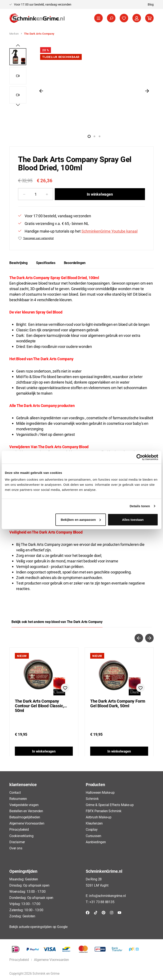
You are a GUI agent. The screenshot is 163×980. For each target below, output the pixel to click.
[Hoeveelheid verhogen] (47, 194)
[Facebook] (88, 912)
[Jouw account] (137, 18)
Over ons (16, 848)
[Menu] (98, 18)
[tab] (18, 263)
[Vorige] (41, 91)
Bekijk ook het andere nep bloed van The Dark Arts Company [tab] (57, 622)
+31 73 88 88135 (102, 902)
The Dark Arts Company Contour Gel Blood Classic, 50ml (39, 706)
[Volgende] (147, 91)
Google (62, 927)
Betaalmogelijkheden (25, 817)
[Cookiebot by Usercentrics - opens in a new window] (140, 457)
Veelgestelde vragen (24, 805)
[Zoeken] (111, 18)
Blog (151, 4)
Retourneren (18, 799)
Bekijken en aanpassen (81, 519)
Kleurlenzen (94, 823)
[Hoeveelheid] (36, 194)
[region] (81, 91)
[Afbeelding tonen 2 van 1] (94, 136)
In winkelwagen (100, 194)
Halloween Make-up (100, 792)
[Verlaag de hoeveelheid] (24, 194)
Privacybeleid (19, 829)
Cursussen (93, 836)
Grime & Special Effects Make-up (110, 805)
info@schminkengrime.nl (107, 896)
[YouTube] (119, 912)
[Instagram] (112, 912)
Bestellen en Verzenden (26, 811)
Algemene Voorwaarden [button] (51, 960)
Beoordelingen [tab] (75, 263)
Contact (15, 792)
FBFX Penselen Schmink (104, 811)
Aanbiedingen (96, 842)
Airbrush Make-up (99, 817)
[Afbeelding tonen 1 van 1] (89, 136)
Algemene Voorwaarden (27, 823)
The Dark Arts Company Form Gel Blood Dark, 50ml (118, 703)
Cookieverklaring (21, 836)
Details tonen (140, 506)
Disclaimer (17, 842)
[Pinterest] (104, 912)
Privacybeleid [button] (19, 960)
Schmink (92, 799)
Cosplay (92, 829)
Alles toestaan (133, 519)
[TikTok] (96, 912)
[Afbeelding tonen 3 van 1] (100, 136)
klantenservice (23, 784)
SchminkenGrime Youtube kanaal (110, 231)
